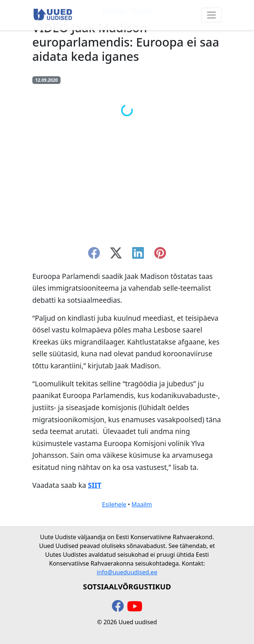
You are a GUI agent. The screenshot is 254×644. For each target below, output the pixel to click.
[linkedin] (138, 255)
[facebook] (94, 255)
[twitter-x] (116, 255)
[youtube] (135, 607)
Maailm (142, 504)
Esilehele (114, 504)
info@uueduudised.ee (127, 572)
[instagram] (160, 255)
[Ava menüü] (211, 15)
